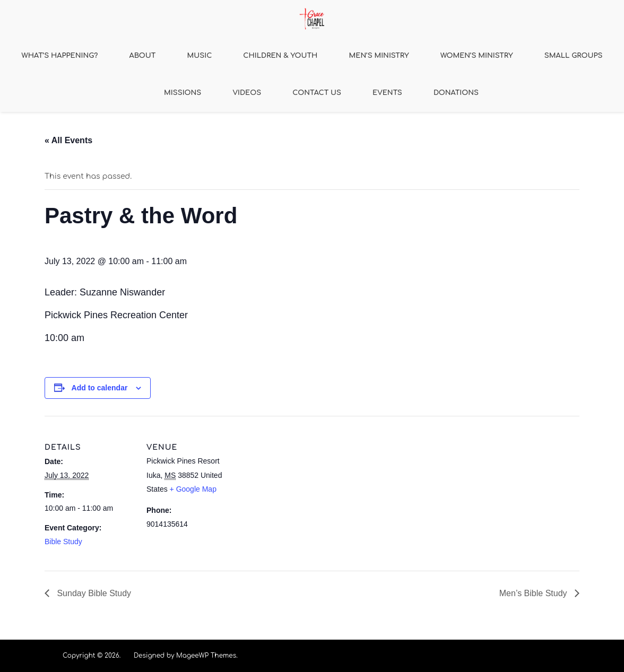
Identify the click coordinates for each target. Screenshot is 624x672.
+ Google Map (193, 489)
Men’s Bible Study (534, 593)
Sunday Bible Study (93, 593)
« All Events (68, 140)
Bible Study (63, 542)
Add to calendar (100, 388)
